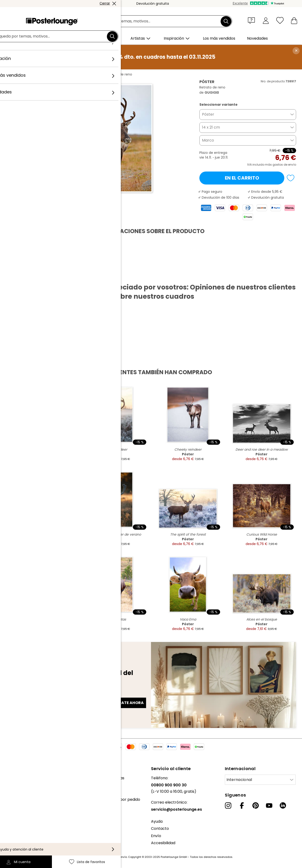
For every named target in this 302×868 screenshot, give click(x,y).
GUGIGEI (83, 74)
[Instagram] (228, 805)
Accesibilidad (163, 843)
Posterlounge (19, 74)
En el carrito (242, 178)
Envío (156, 836)
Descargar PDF (25, 276)
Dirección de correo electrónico (38, 694)
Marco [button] (208, 140)
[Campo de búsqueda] (156, 21)
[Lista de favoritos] (280, 20)
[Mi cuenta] (266, 20)
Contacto (160, 828)
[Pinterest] (256, 805)
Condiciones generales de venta (33, 823)
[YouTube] (269, 805)
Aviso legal (13, 845)
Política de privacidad (24, 830)
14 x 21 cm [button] (211, 127)
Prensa (10, 804)
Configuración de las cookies (30, 838)
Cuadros (42, 74)
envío (292, 165)
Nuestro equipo (18, 785)
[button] (252, 20)
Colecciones (15, 792)
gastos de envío (116, 857)
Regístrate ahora (124, 703)
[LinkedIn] (283, 805)
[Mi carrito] (294, 20)
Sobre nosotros (18, 778)
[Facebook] (242, 805)
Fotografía (63, 74)
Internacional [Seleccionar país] (239, 780)
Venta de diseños (19, 811)
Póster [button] (208, 114)
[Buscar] (226, 21)
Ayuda (157, 821)
